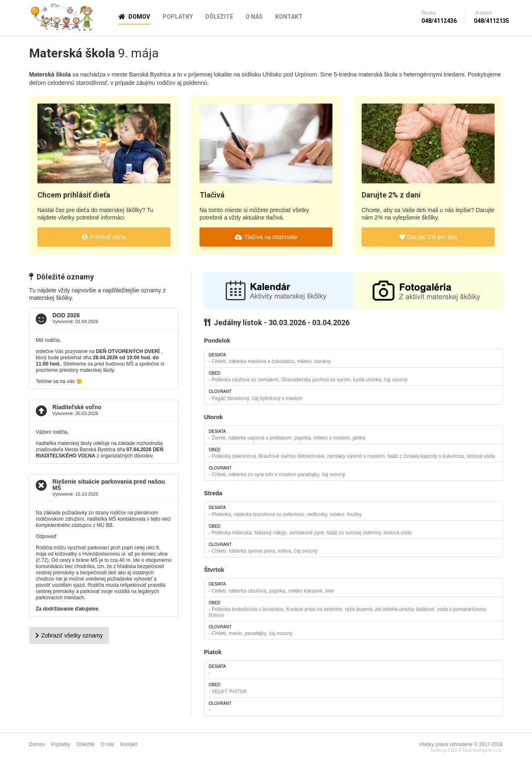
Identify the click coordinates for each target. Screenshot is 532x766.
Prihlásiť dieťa (104, 237)
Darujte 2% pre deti (428, 237)
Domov (134, 17)
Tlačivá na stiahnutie (266, 237)
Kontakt (289, 17)
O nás (254, 17)
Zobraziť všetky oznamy (69, 635)
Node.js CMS (444, 750)
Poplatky (178, 17)
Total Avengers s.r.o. (482, 750)
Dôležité (219, 17)
